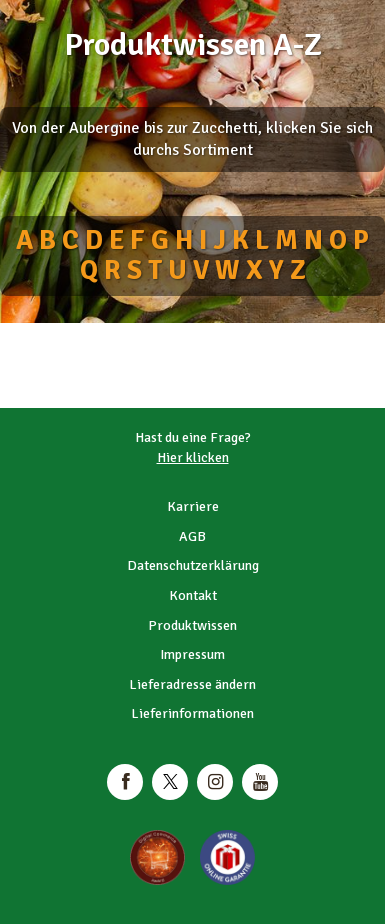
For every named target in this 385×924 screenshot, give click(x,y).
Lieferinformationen (192, 713)
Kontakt (193, 595)
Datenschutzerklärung (193, 565)
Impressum (192, 654)
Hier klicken (193, 457)
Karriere (193, 506)
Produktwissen (192, 625)
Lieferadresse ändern (192, 684)
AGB (192, 536)
